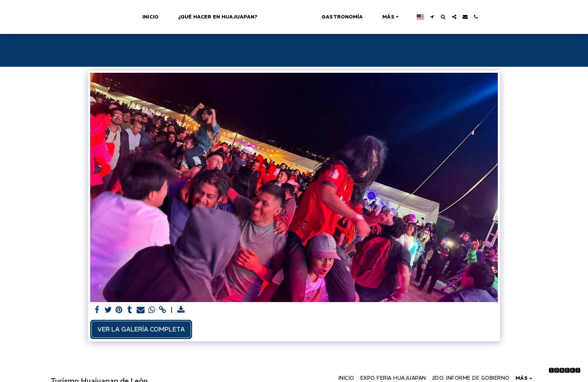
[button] (466, 17)
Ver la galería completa (141, 329)
